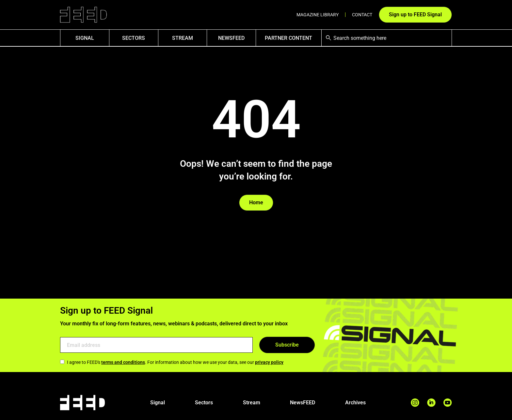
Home (256, 202)
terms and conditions (123, 362)
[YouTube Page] (448, 403)
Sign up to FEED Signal (415, 15)
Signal (158, 403)
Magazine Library (318, 15)
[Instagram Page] (415, 403)
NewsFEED (231, 38)
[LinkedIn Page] (431, 403)
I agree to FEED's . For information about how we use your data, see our (172, 362)
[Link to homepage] (83, 15)
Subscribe (287, 345)
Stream (183, 38)
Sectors (134, 38)
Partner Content (288, 38)
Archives (355, 403)
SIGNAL (85, 38)
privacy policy (269, 362)
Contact (362, 15)
